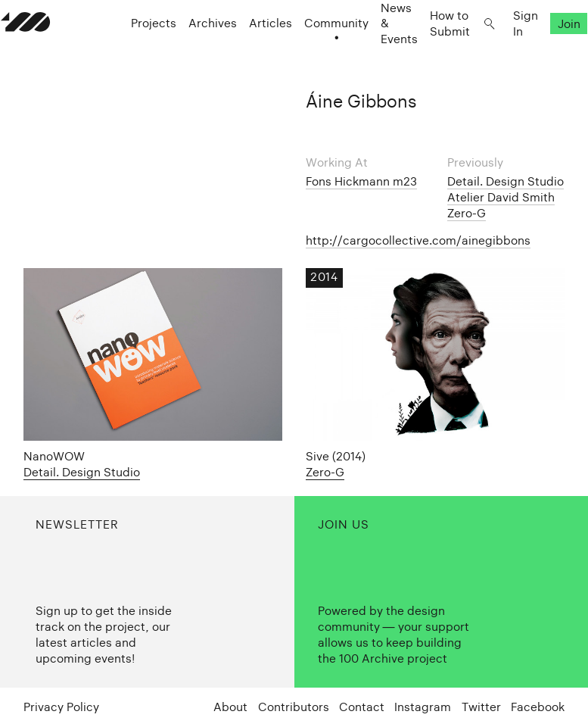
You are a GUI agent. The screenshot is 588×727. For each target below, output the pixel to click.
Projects (131, 53)
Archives (190, 53)
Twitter (481, 707)
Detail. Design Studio (506, 181)
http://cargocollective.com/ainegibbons (418, 240)
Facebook (538, 707)
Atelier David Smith (501, 197)
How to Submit (427, 53)
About (230, 707)
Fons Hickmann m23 (361, 181)
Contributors (294, 707)
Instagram (423, 707)
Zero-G (467, 213)
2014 (324, 277)
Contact (362, 707)
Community (314, 53)
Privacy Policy (61, 707)
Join (546, 53)
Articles (248, 53)
